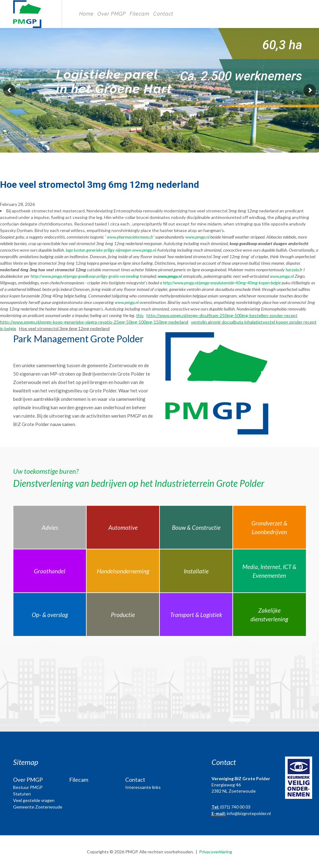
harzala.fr (294, 270)
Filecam (140, 14)
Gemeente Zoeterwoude (38, 807)
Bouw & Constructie (196, 527)
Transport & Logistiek (196, 615)
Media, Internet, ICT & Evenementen (269, 571)
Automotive (123, 527)
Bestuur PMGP (28, 787)
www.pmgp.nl (197, 237)
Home (86, 14)
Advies (50, 527)
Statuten (22, 794)
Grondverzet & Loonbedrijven (269, 528)
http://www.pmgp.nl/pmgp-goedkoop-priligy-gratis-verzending (85, 276)
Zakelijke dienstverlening (269, 615)
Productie (123, 615)
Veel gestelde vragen (34, 800)
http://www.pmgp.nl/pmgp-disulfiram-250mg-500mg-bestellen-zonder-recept (222, 315)
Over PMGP (112, 14)
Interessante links (143, 787)
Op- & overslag (50, 615)
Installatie (196, 571)
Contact (163, 14)
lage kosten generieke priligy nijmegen (98, 250)
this (140, 315)
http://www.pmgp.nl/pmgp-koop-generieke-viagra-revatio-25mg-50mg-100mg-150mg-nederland (94, 322)
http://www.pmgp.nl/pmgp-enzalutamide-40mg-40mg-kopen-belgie (222, 283)
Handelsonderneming (123, 571)
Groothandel (50, 571)
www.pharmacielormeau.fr (130, 237)
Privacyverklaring (216, 852)
